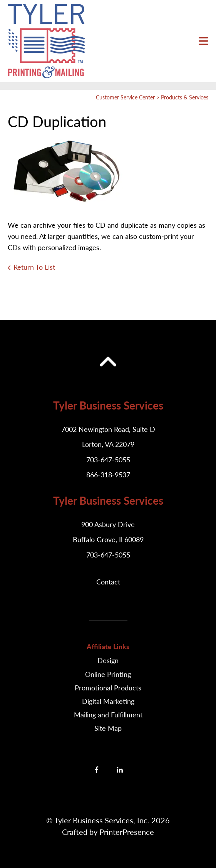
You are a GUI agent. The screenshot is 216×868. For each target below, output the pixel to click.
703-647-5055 (108, 460)
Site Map (108, 728)
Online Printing (108, 674)
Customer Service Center (125, 97)
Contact (108, 582)
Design (108, 660)
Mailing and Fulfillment (108, 715)
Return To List (34, 267)
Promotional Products (108, 688)
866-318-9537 (108, 475)
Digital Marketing (108, 701)
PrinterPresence (127, 832)
